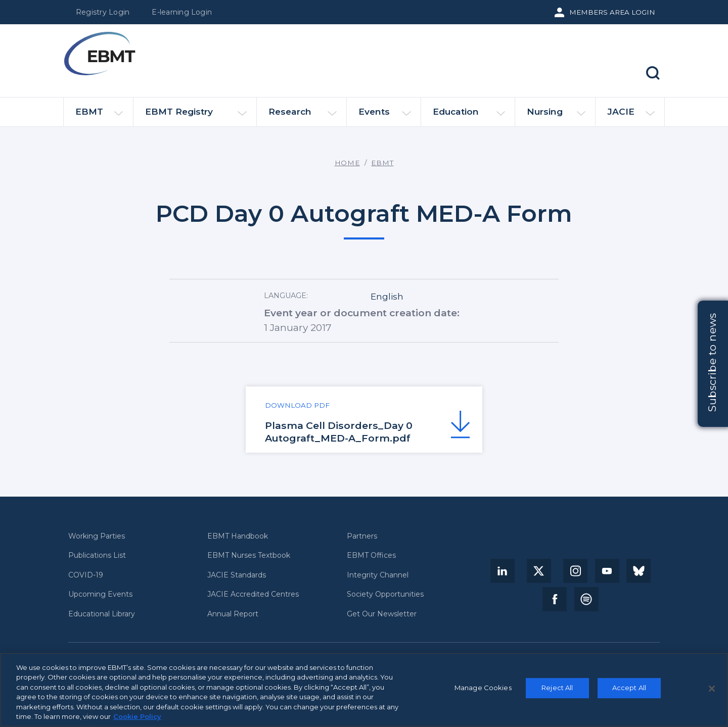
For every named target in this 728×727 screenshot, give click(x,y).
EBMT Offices (371, 555)
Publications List (97, 555)
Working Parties (97, 536)
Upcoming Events (100, 594)
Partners (362, 536)
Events (385, 116)
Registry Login (103, 12)
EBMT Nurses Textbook (249, 555)
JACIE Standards (237, 575)
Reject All (557, 688)
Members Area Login (612, 12)
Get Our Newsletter (382, 614)
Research (303, 116)
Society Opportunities (385, 594)
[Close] (712, 689)
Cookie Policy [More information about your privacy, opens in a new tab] (137, 717)
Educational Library (102, 614)
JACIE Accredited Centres (253, 594)
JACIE (631, 116)
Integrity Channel (378, 575)
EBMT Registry (196, 116)
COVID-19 (86, 575)
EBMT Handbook (238, 536)
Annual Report (233, 614)
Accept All (629, 688)
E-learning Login (182, 12)
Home (347, 163)
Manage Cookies (483, 688)
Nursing (556, 116)
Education (469, 116)
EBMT (99, 116)
